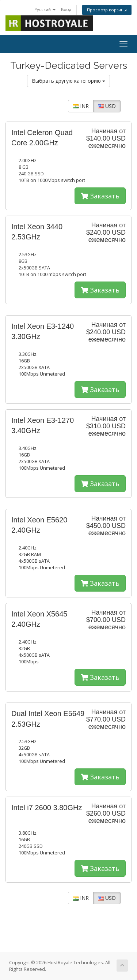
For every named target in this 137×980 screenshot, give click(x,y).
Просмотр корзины (107, 10)
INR (81, 106)
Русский (45, 9)
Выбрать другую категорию (68, 81)
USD (107, 106)
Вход (66, 9)
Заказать (100, 196)
